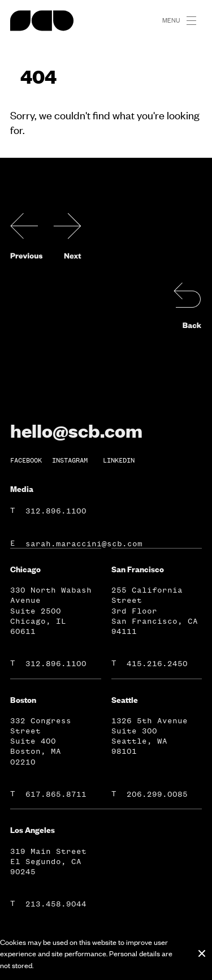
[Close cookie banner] (202, 953)
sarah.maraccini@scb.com (84, 544)
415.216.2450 (157, 664)
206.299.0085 (157, 794)
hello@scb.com (76, 430)
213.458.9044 (56, 904)
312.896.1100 (56, 511)
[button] (196, 21)
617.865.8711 (56, 794)
